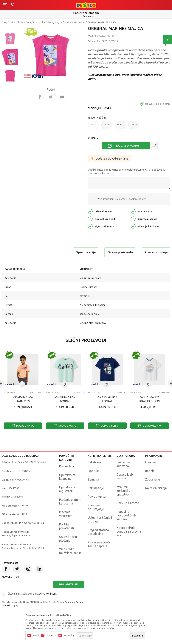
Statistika (51, 636)
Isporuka (94, 471)
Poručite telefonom (86, 13)
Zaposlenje (152, 479)
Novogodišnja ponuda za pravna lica (129, 531)
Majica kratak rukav (75, 22)
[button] (154, 146)
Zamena (93, 479)
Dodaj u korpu (128, 146)
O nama (150, 462)
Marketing (69, 636)
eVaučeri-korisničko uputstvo (123, 491)
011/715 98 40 (86, 16)
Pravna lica (67, 466)
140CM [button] (107, 126)
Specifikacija (17, 252)
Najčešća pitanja (156, 488)
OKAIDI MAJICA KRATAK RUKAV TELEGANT (150, 401)
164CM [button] (134, 126)
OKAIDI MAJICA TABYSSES (23, 399)
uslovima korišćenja (46, 594)
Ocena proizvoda (52, 252)
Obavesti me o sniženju (158, 104)
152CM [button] (120, 126)
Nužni (36, 636)
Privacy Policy (64, 602)
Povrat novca (97, 497)
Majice (59, 22)
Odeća (49, 22)
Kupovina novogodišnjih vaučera (126, 515)
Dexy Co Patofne (128, 503)
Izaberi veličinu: (97, 118)
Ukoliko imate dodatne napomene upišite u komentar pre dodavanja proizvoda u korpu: (127, 172)
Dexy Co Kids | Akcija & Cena (16, 22)
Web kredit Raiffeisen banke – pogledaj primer (122, 199)
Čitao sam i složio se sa (33, 594)
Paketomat (95, 462)
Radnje (150, 471)
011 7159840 (21, 471)
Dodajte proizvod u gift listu (109, 159)
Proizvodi (38, 22)
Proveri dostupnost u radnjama (99, 252)
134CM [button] (93, 126)
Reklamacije (96, 488)
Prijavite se (68, 584)
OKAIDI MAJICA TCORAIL (65, 399)
